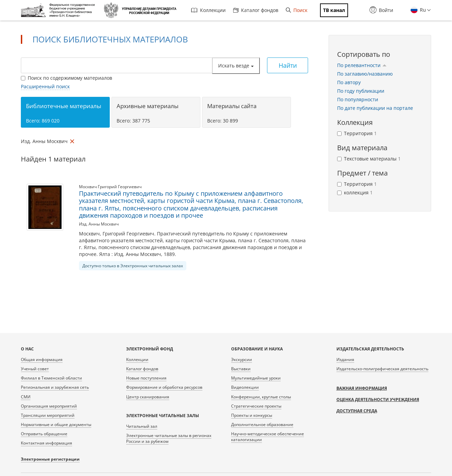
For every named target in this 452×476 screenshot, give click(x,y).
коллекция (355, 192)
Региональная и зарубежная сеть (55, 387)
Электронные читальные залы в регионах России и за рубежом (169, 438)
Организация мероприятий (49, 406)
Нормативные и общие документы (56, 424)
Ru (422, 10)
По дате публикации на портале (375, 108)
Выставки (241, 369)
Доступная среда (357, 411)
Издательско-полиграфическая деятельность (382, 369)
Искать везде (236, 66)
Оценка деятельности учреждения (378, 400)
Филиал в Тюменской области (51, 378)
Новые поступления (146, 378)
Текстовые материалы (369, 159)
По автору (349, 82)
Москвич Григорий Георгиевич (110, 187)
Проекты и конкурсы (252, 415)
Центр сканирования (148, 397)
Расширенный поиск (45, 86)
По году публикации (361, 91)
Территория (357, 133)
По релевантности (362, 65)
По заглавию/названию (365, 74)
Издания (345, 359)
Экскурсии (242, 359)
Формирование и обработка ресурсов (164, 387)
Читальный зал (142, 426)
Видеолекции (245, 387)
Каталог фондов (256, 10)
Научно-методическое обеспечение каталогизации (268, 437)
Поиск (297, 10)
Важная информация (362, 388)
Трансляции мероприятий (48, 415)
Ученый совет (35, 369)
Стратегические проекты (256, 406)
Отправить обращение (44, 434)
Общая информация (42, 359)
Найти (288, 65)
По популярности (358, 99)
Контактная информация (46, 443)
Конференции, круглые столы (261, 397)
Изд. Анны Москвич (99, 224)
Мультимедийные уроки (256, 378)
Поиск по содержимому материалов (67, 78)
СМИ (26, 397)
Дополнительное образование (262, 424)
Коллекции (208, 10)
